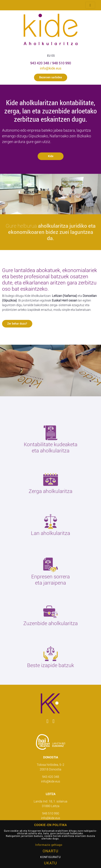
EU (49, 56)
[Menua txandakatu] (90, 5)
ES (53, 56)
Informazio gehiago (49, 845)
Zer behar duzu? (17, 324)
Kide (50, 156)
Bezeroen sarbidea (51, 77)
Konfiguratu (50, 857)
